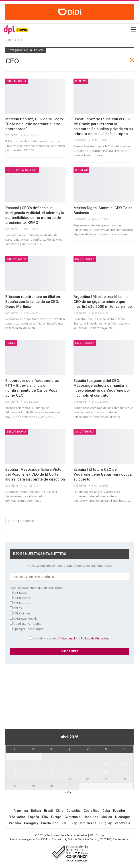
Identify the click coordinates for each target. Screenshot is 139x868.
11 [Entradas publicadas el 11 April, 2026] (106, 764)
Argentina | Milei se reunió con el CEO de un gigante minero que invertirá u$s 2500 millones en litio (103, 302)
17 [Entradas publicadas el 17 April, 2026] (88, 771)
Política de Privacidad (95, 638)
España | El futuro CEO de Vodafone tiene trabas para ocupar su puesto (103, 474)
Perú (65, 823)
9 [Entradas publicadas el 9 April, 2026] (69, 764)
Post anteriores (21, 521)
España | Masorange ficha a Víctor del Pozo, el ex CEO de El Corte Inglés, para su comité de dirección (35, 474)
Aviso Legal (67, 638)
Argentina (21, 811)
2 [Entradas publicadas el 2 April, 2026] (69, 756)
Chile (60, 811)
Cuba (106, 811)
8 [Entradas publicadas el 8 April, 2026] (51, 764)
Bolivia (36, 811)
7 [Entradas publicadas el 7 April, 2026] (33, 764)
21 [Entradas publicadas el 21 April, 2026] (33, 779)
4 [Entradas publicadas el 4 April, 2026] (106, 756)
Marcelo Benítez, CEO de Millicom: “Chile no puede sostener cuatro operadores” (35, 124)
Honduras (91, 817)
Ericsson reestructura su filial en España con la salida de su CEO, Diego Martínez (33, 302)
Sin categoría (16, 81)
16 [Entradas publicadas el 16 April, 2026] (69, 771)
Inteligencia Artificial (22, 170)
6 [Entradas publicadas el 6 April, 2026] (15, 764)
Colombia (74, 811)
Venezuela (122, 823)
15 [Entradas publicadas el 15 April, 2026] (51, 771)
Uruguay (105, 823)
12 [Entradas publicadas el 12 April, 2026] (124, 764)
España (34, 817)
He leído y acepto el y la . (70, 638)
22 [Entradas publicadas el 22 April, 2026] (51, 779)
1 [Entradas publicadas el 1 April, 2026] (51, 756)
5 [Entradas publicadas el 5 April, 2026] (124, 756)
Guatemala (73, 817)
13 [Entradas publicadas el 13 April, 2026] (15, 771)
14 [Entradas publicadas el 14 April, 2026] (33, 771)
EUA (45, 817)
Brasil (48, 811)
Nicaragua (123, 817)
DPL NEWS (81, 170)
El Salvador (17, 817)
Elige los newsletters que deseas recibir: (37, 588)
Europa (56, 817)
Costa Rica (92, 811)
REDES (11, 343)
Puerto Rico (50, 823)
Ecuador (119, 811)
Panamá (15, 823)
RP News (81, 81)
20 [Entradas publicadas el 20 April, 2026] (15, 779)
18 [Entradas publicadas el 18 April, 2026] (106, 771)
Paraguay (31, 823)
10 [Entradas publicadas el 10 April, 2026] (88, 764)
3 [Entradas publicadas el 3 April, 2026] (88, 756)
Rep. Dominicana (84, 823)
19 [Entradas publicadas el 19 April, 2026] (124, 771)
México (107, 817)
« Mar (68, 792)
